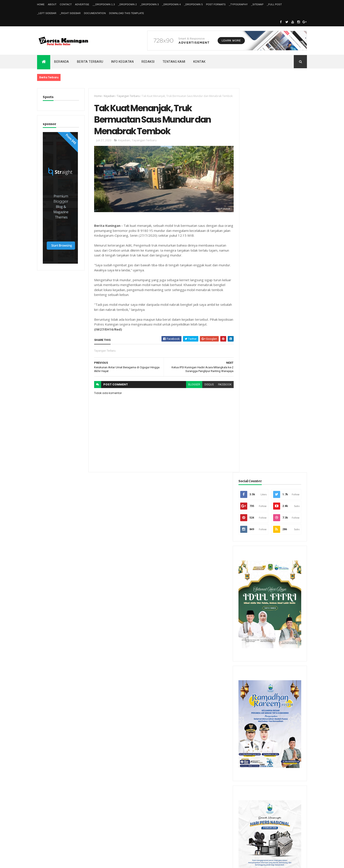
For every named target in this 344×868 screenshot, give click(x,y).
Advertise (82, 4)
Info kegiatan (123, 62)
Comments (290, 727)
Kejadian (108, 96)
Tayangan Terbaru (127, 96)
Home (41, 4)
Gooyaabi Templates (100, 862)
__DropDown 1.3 (104, 4)
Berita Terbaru (90, 62)
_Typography (238, 4)
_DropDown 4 (171, 4)
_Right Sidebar (70, 13)
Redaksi (148, 62)
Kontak (199, 62)
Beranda (62, 62)
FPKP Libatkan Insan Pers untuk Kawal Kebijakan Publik (282, 682)
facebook (222, 390)
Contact (66, 4)
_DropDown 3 (150, 4)
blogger (192, 390)
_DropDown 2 (127, 4)
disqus (206, 390)
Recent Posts (257, 727)
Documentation (95, 13)
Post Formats (216, 4)
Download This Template (126, 13)
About (52, 4)
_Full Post (274, 4)
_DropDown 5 (193, 4)
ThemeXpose (60, 862)
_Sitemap (257, 4)
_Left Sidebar (47, 13)
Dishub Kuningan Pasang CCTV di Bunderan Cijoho (279, 663)
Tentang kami (174, 62)
